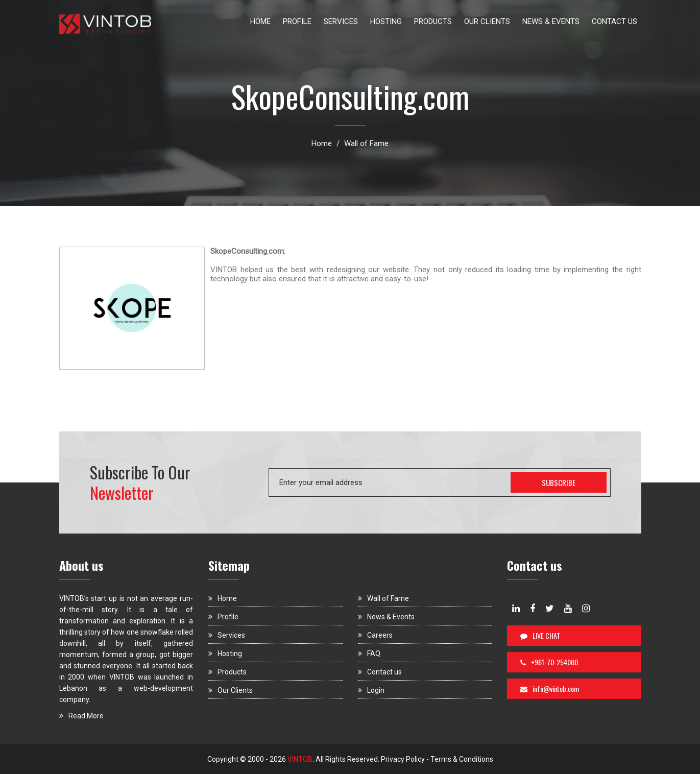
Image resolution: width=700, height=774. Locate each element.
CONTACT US (614, 21)
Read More (81, 716)
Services (227, 635)
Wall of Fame (366, 143)
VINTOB (299, 759)
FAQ (369, 654)
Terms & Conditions (462, 759)
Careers (375, 635)
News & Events (386, 617)
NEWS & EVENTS (551, 21)
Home (322, 143)
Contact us (380, 672)
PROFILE (297, 21)
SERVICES (341, 21)
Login (371, 690)
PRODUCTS (433, 21)
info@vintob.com (550, 688)
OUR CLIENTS (487, 21)
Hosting (225, 654)
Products (227, 672)
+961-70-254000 (549, 662)
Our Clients (231, 690)
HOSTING (386, 21)
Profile (223, 617)
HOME (260, 21)
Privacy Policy (403, 759)
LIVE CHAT (540, 635)
